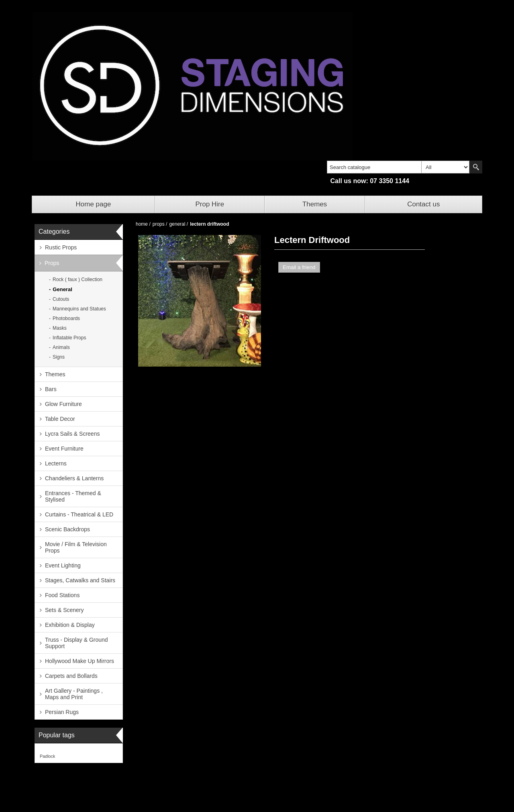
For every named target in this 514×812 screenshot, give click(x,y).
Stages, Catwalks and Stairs (80, 580)
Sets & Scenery (64, 610)
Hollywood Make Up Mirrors (80, 661)
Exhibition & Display (70, 625)
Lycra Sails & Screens (72, 434)
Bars (51, 389)
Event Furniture (64, 449)
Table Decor (60, 419)
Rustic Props (61, 247)
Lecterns (56, 463)
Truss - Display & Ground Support (76, 643)
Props (52, 263)
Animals (61, 347)
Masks (60, 328)
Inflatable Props (69, 338)
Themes (315, 204)
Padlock (47, 756)
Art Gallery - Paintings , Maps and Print (74, 694)
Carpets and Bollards (71, 676)
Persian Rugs (62, 712)
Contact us (423, 204)
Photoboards (66, 318)
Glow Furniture (63, 404)
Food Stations (62, 595)
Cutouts (61, 299)
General (62, 289)
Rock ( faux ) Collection (78, 280)
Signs (59, 357)
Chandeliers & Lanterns (74, 478)
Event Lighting (63, 565)
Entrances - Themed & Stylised (73, 496)
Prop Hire (210, 204)
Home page (94, 204)
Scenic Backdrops (67, 529)
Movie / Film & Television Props (76, 547)
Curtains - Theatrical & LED (79, 514)
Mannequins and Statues (79, 309)
